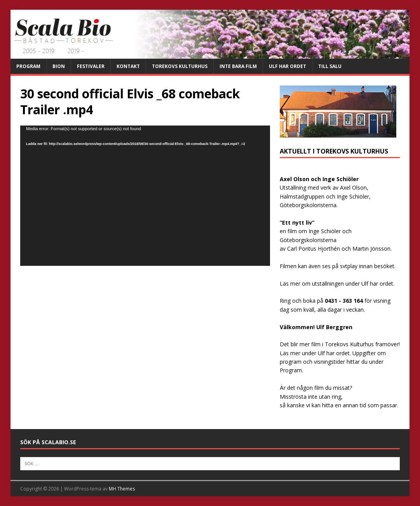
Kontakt (128, 66)
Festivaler (91, 66)
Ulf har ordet (288, 66)
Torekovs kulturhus (180, 66)
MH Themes (122, 489)
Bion (59, 66)
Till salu (330, 66)
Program (28, 66)
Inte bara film (238, 66)
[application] (145, 196)
